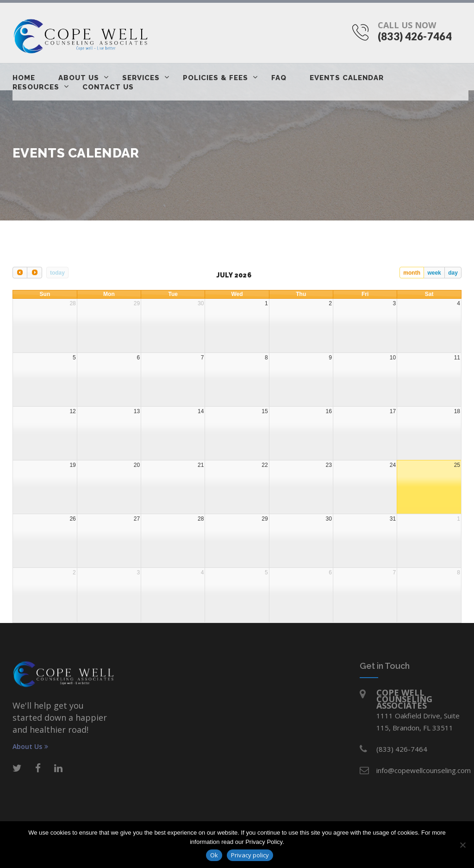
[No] (462, 845)
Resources (36, 87)
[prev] (20, 273)
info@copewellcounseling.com (424, 770)
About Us (79, 78)
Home (24, 78)
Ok (214, 855)
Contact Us (108, 87)
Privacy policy (250, 855)
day (453, 273)
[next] (34, 273)
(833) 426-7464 (415, 36)
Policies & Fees (215, 78)
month (412, 273)
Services (141, 78)
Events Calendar (347, 78)
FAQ (279, 78)
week (434, 273)
